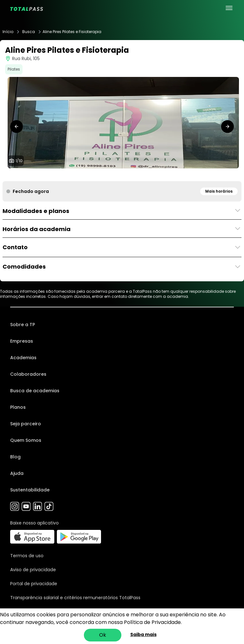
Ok (103, 635)
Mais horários (219, 191)
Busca (29, 32)
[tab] (99, 175)
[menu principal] (229, 8)
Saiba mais (143, 634)
